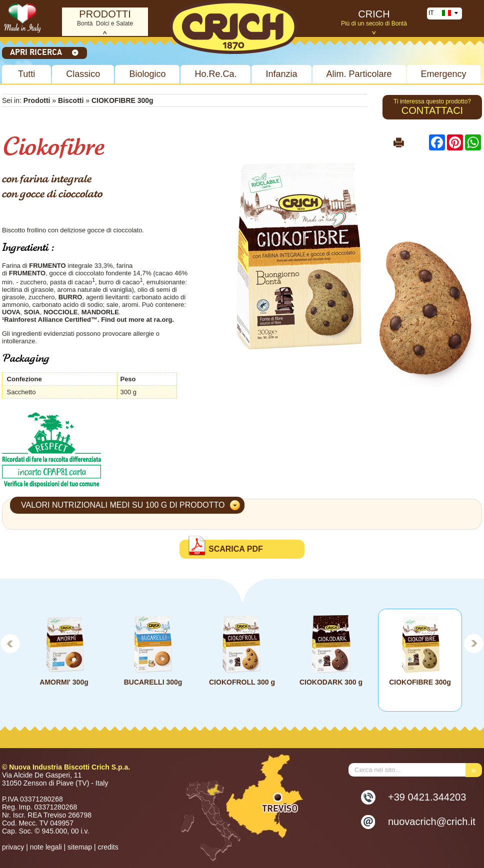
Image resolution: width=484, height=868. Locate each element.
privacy (13, 847)
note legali (46, 847)
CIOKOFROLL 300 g (242, 682)
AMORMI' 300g (64, 682)
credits (108, 847)
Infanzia (281, 74)
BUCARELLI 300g (153, 682)
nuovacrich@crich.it (432, 822)
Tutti (26, 74)
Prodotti (37, 100)
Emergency (444, 74)
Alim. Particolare (359, 74)
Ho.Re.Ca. (215, 74)
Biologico (147, 74)
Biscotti (72, 100)
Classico (83, 74)
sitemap (80, 847)
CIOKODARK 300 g (331, 682)
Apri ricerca (44, 52)
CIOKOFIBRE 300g (420, 682)
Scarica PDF (236, 549)
